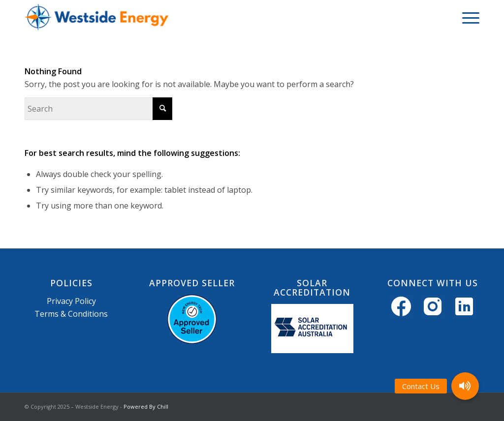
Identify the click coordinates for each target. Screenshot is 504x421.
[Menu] (468, 17)
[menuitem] (468, 17)
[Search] (98, 109)
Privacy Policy (71, 301)
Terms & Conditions (71, 314)
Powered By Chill (146, 406)
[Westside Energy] (96, 17)
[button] (465, 386)
